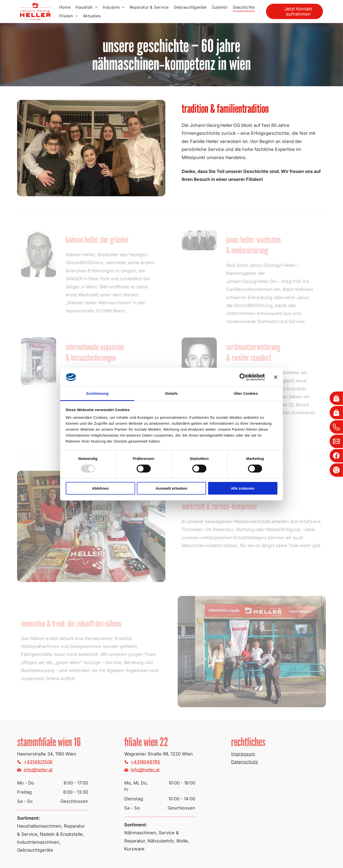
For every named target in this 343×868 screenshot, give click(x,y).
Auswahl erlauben (171, 488)
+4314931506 (38, 762)
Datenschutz (245, 762)
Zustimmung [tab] (97, 393)
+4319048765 (145, 762)
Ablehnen (100, 488)
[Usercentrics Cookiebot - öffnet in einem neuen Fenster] (243, 377)
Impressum (243, 754)
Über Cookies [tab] (246, 393)
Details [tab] (171, 393)
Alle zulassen (243, 488)
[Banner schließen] (276, 377)
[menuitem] (65, 7)
